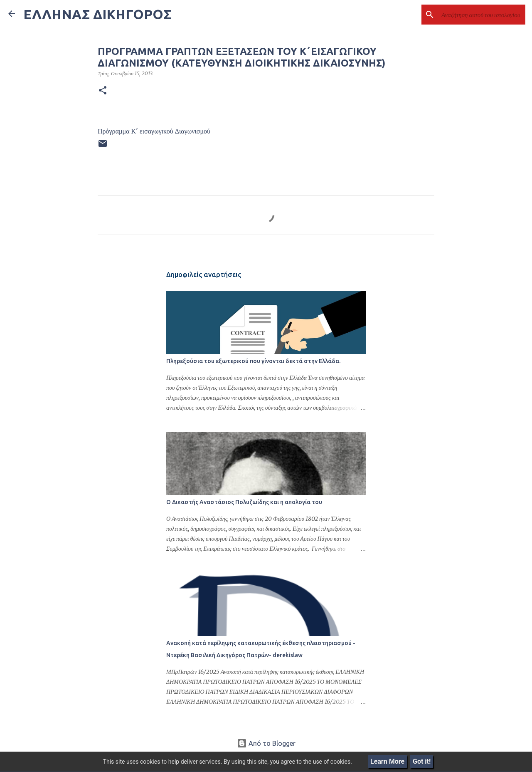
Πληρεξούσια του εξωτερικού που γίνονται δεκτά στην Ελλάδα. (253, 361)
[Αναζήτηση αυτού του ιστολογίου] (482, 15)
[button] (103, 91)
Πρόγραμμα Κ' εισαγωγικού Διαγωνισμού (154, 131)
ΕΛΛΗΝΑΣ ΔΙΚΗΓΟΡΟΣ (97, 14)
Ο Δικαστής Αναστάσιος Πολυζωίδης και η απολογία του (244, 502)
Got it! (422, 761)
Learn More (387, 761)
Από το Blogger (266, 743)
